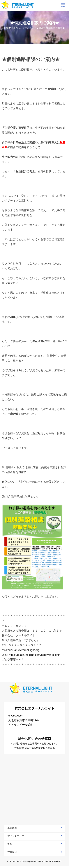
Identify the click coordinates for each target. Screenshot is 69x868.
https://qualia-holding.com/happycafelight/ (34, 655)
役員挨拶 (12, 852)
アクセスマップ (16, 836)
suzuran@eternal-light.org (24, 650)
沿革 (10, 844)
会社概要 (12, 828)
